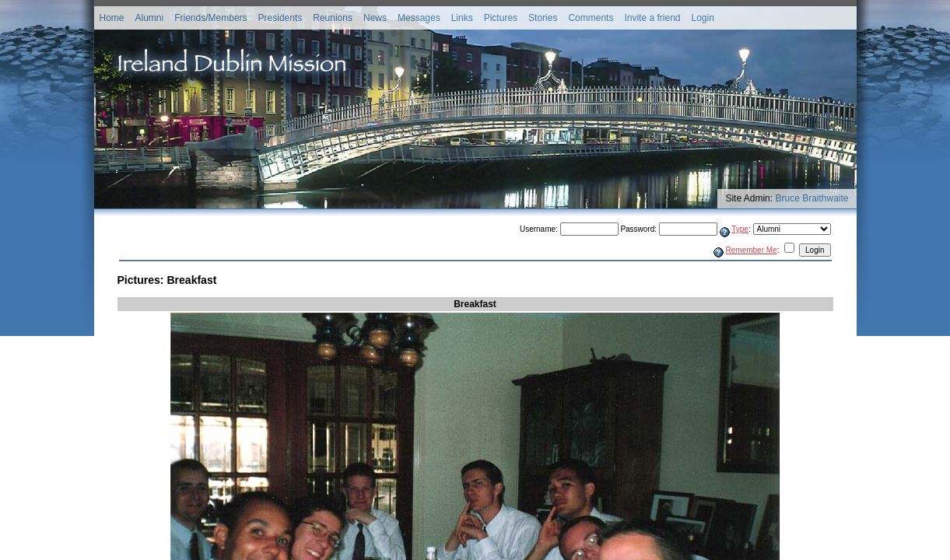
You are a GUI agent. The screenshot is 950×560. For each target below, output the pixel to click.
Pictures (501, 18)
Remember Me (752, 250)
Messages (419, 18)
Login (702, 18)
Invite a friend (652, 18)
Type (740, 229)
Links (462, 18)
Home (112, 18)
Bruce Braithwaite (812, 198)
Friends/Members (210, 18)
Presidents (280, 18)
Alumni (150, 18)
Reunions (333, 18)
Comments (591, 18)
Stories (543, 18)
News (375, 18)
